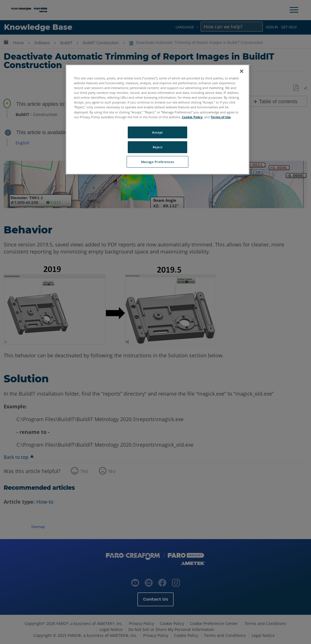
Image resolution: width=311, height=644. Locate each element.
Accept (157, 132)
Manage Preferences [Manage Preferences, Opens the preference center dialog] (157, 162)
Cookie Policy (192, 117)
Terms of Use (221, 117)
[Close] (242, 71)
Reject (157, 147)
